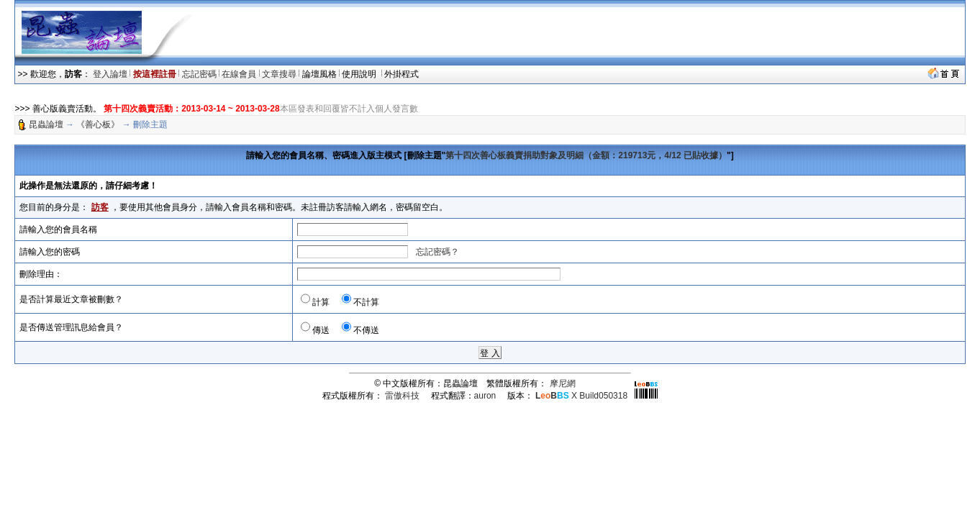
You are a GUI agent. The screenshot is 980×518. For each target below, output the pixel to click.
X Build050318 (581, 396)
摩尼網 (563, 383)
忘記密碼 (199, 74)
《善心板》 (98, 124)
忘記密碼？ (437, 252)
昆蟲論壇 (46, 124)
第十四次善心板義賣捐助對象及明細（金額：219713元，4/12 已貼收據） (586, 155)
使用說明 (360, 74)
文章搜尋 (279, 74)
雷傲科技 (402, 396)
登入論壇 (110, 74)
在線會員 (239, 74)
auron (485, 396)
